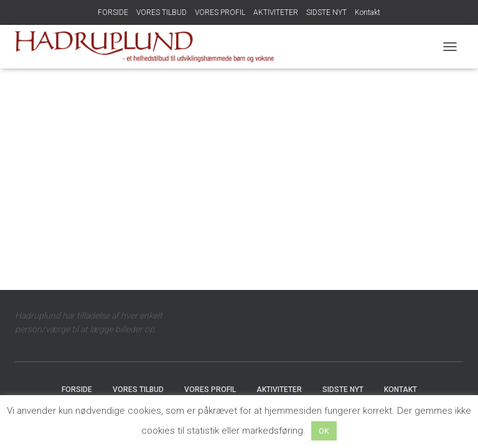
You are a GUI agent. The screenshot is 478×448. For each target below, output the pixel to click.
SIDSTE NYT (326, 12)
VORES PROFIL (220, 12)
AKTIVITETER (276, 12)
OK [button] (324, 431)
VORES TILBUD (162, 12)
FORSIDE (113, 12)
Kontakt (368, 12)
